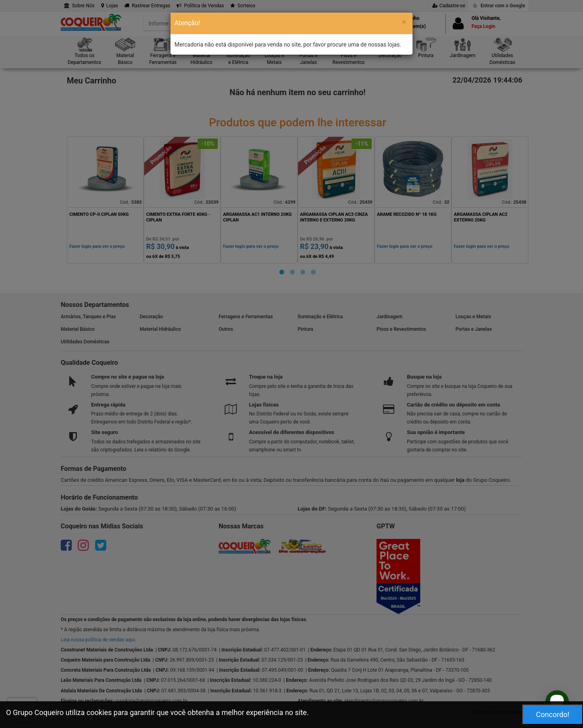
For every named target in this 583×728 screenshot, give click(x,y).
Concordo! (553, 714)
